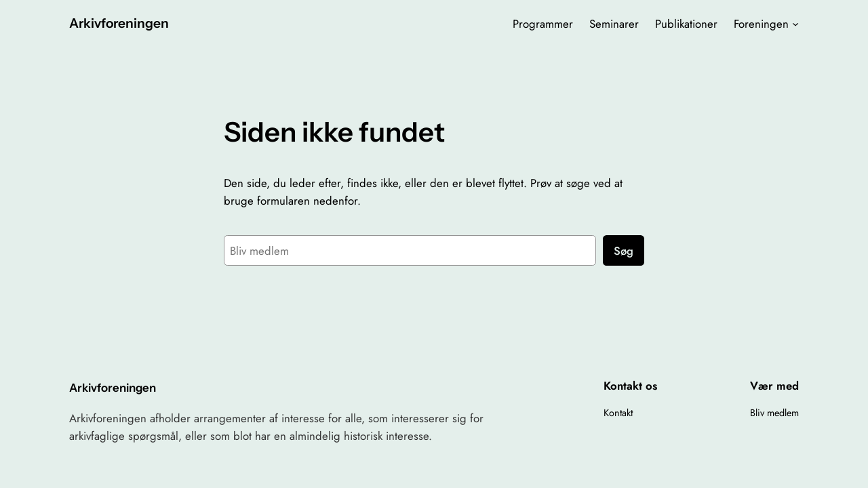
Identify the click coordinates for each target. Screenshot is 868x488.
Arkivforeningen (119, 23)
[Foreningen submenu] (795, 24)
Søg (624, 251)
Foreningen (761, 24)
